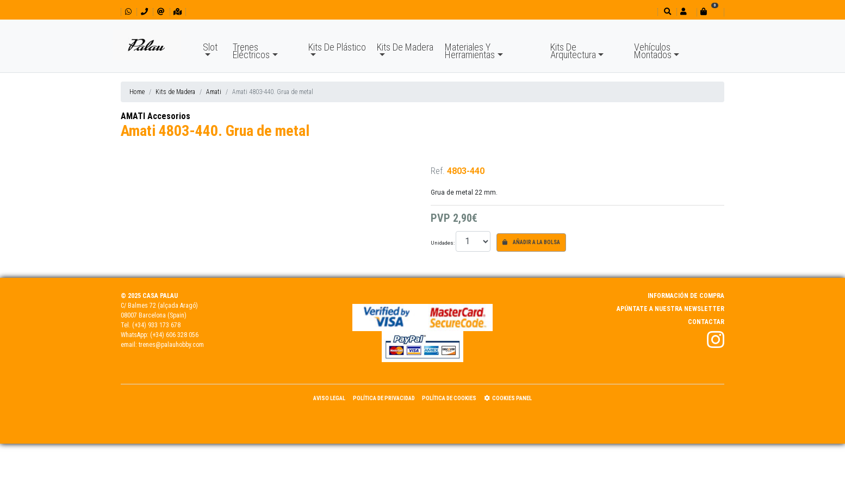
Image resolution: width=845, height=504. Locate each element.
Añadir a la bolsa (531, 242)
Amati (214, 92)
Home (137, 92)
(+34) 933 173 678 (156, 325)
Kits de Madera (175, 92)
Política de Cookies (449, 398)
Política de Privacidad (384, 398)
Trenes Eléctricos (251, 51)
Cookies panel (508, 398)
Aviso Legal (329, 398)
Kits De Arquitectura (573, 51)
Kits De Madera (405, 47)
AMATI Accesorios (156, 116)
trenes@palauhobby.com (171, 345)
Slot (210, 47)
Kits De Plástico (337, 47)
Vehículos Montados (653, 51)
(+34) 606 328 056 (174, 335)
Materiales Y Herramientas (470, 51)
